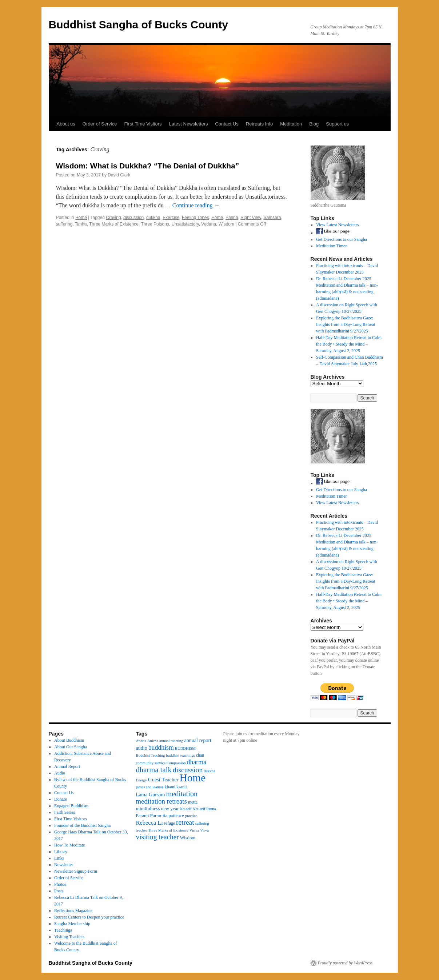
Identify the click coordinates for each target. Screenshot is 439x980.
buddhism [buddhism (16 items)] (161, 748)
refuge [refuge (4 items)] (169, 823)
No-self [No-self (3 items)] (185, 809)
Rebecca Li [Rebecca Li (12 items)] (149, 823)
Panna (232, 218)
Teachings (63, 930)
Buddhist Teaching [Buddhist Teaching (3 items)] (151, 755)
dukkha (153, 218)
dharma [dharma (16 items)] (197, 762)
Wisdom (226, 224)
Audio (60, 773)
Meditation (291, 124)
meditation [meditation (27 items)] (182, 794)
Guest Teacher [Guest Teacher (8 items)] (163, 780)
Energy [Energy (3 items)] (142, 780)
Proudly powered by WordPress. (346, 963)
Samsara (272, 218)
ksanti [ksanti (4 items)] (181, 787)
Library (61, 852)
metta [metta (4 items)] (193, 802)
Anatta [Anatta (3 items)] (141, 741)
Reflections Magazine (73, 911)
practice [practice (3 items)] (191, 816)
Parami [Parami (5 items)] (143, 816)
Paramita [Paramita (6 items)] (159, 815)
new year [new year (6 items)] (170, 808)
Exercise (171, 218)
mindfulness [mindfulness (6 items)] (148, 808)
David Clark (119, 175)
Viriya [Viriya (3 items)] (194, 830)
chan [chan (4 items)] (200, 755)
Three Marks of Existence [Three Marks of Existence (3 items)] (168, 830)
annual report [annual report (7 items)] (198, 740)
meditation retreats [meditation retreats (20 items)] (161, 801)
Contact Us (227, 124)
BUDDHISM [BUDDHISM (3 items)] (185, 748)
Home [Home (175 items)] (193, 778)
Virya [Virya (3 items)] (204, 830)
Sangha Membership (72, 924)
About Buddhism (69, 740)
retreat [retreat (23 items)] (185, 822)
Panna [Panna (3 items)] (211, 809)
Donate (61, 799)
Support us (337, 124)
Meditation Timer (331, 246)
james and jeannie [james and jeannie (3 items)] (150, 787)
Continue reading (196, 205)
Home (81, 218)
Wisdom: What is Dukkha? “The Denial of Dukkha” (148, 166)
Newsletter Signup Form (76, 871)
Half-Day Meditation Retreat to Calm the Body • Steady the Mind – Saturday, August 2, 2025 (349, 344)
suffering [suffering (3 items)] (202, 823)
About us (66, 124)
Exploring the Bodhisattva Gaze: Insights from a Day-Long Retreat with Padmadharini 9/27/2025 (346, 324)
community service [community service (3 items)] (151, 763)
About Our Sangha (71, 747)
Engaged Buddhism (71, 806)
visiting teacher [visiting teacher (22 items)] (157, 837)
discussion (133, 218)
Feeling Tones (195, 218)
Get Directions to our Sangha (342, 239)
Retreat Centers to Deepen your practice (89, 917)
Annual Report (67, 766)
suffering (64, 224)
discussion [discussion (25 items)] (188, 770)
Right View (251, 218)
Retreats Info (259, 124)
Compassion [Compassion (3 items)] (176, 763)
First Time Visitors (143, 124)
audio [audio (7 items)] (142, 748)
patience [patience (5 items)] (176, 816)
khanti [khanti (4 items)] (170, 787)
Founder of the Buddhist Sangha (82, 825)
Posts (59, 891)
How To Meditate (69, 845)
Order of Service (100, 124)
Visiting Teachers (69, 937)
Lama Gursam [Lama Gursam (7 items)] (151, 794)
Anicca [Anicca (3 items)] (153, 741)
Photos (60, 884)
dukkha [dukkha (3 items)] (210, 771)
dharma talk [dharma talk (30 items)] (154, 770)
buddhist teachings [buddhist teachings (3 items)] (180, 755)
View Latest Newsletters (337, 225)
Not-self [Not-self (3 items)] (199, 809)
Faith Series (65, 812)
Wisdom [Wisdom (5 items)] (188, 838)
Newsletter (64, 865)
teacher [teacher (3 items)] (142, 830)
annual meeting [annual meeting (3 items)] (171, 741)
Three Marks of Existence (114, 224)
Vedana (209, 224)
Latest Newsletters (189, 124)
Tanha (81, 224)
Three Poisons (155, 224)
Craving (113, 218)
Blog (314, 124)
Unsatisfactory (185, 224)
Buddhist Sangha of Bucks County (138, 25)
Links (59, 858)
